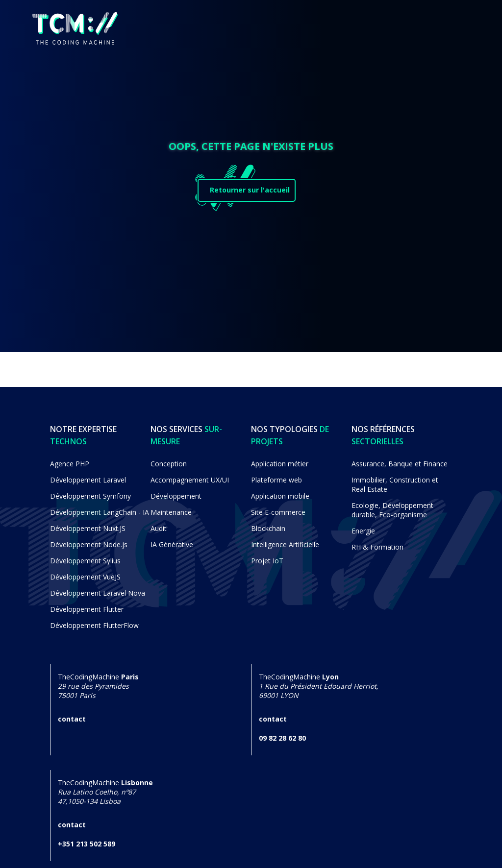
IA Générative (172, 540)
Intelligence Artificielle (285, 540)
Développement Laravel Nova (98, 589)
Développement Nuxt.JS (88, 524)
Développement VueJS (85, 572)
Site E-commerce (278, 508)
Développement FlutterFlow (94, 621)
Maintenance (171, 508)
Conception (169, 459)
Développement (176, 492)
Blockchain (268, 524)
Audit (159, 524)
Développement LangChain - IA (100, 508)
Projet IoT (267, 556)
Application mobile (280, 492)
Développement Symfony (90, 492)
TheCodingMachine (98, 686)
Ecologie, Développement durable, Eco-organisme (392, 506)
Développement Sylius (85, 556)
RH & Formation (377, 542)
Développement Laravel (88, 475)
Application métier (280, 459)
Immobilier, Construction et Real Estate (395, 480)
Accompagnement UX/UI (190, 475)
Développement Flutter (87, 605)
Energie (363, 526)
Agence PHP (70, 459)
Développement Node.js (89, 540)
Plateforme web (276, 475)
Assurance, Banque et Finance (400, 459)
